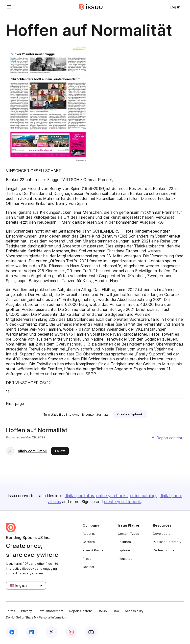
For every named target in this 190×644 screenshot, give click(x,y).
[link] (175, 7)
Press (87, 559)
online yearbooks (112, 496)
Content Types (128, 534)
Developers (162, 534)
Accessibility (134, 611)
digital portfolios (79, 496)
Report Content (81, 611)
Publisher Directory (167, 542)
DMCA (102, 611)
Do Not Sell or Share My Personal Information (36, 617)
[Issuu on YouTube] (91, 632)
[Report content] (166, 438)
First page (15, 403)
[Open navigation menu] (9, 7)
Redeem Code (164, 550)
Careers (89, 542)
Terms (11, 611)
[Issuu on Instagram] (71, 632)
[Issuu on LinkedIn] (32, 632)
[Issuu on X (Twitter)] (51, 632)
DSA (116, 611)
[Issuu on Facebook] (12, 632)
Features (124, 542)
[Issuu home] (91, 7)
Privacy (26, 611)
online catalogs (144, 496)
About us (89, 534)
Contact (88, 567)
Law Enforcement (51, 611)
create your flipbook (123, 502)
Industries (125, 559)
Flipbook (124, 550)
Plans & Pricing (93, 550)
